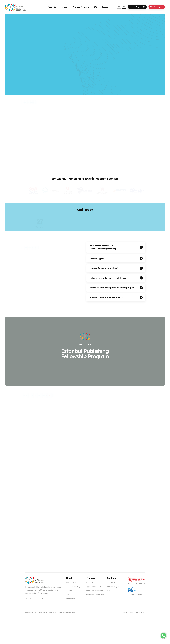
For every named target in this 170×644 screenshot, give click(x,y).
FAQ (67, 595)
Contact (105, 7)
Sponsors (69, 591)
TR (119, 7)
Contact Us (111, 583)
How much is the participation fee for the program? (112, 288)
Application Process (94, 587)
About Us (52, 7)
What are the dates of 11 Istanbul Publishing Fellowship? (103, 247)
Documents (70, 599)
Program (64, 7)
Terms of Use (140, 612)
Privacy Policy (128, 612)
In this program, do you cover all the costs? (109, 278)
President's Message (73, 587)
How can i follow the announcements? (107, 297)
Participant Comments (95, 595)
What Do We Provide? (94, 591)
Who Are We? (71, 583)
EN (124, 7)
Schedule (90, 583)
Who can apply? (97, 258)
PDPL (95, 7)
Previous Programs (81, 7)
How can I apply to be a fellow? (104, 268)
